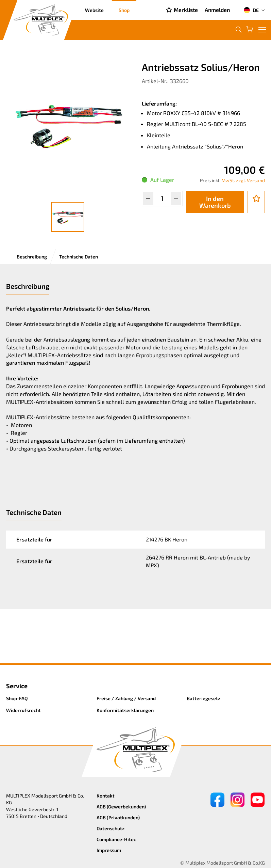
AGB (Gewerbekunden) (121, 807)
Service (17, 686)
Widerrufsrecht (23, 710)
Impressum (109, 850)
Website (94, 10)
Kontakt (106, 796)
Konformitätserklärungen (125, 710)
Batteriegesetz (204, 698)
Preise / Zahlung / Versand (126, 698)
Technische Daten (79, 257)
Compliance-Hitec (116, 839)
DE (251, 10)
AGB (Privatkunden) (118, 817)
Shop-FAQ (17, 698)
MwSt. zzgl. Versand (243, 180)
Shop (124, 10)
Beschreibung (32, 257)
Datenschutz (111, 828)
